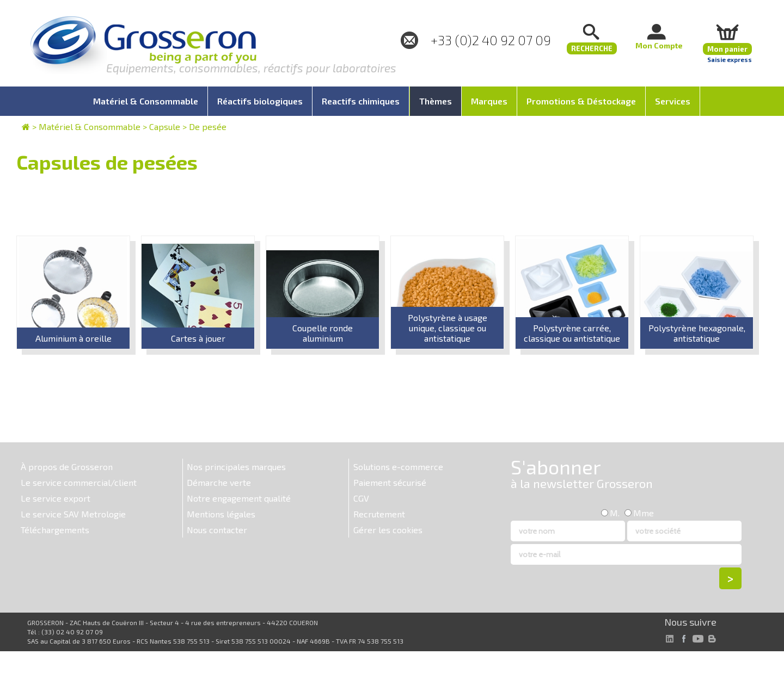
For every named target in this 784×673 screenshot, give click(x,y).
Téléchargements (55, 530)
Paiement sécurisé (390, 482)
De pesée (208, 126)
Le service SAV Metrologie (73, 514)
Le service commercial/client (79, 482)
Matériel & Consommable (90, 126)
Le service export (56, 498)
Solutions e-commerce (398, 467)
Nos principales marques (236, 467)
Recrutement (379, 514)
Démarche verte (219, 482)
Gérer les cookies (388, 530)
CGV (361, 498)
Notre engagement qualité (239, 498)
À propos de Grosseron (67, 467)
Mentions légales (221, 514)
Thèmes (436, 101)
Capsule (165, 126)
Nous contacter (217, 530)
